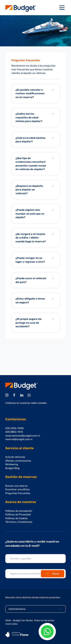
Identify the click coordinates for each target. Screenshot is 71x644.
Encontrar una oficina (17, 489)
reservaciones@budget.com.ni (23, 436)
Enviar (53, 574)
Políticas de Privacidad (18, 514)
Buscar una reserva (16, 486)
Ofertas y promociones (18, 461)
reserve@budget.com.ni (19, 439)
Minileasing (12, 464)
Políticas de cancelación (19, 511)
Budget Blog (12, 468)
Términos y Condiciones (19, 522)
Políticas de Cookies (16, 518)
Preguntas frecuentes (18, 493)
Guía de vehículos (15, 457)
